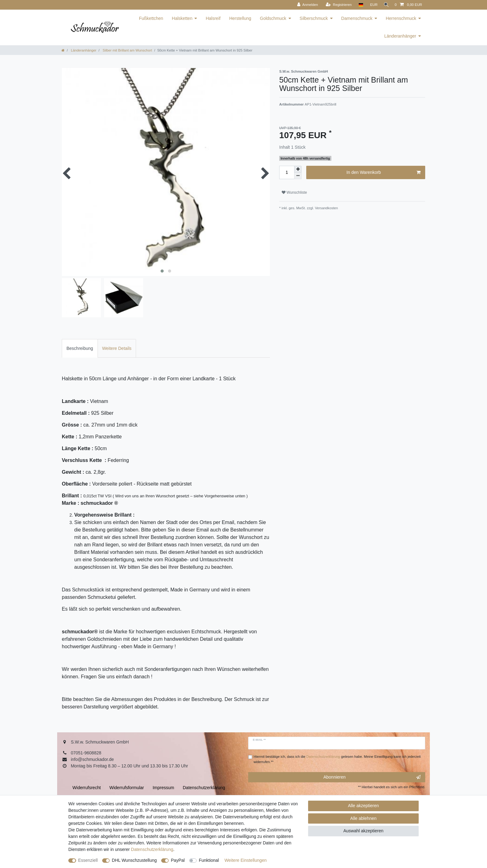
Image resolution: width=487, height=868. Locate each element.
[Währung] (372, 5)
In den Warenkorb (384, 173)
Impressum (163, 788)
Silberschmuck (314, 18)
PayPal (178, 860)
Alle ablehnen (364, 818)
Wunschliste (294, 192)
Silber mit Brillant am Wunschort (127, 50)
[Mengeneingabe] (287, 172)
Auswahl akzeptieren (363, 831)
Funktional (209, 860)
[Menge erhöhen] (298, 169)
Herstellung (240, 18)
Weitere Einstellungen (246, 860)
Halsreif (213, 18)
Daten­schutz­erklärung (152, 849)
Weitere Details (117, 348)
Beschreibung (80, 348)
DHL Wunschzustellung (134, 860)
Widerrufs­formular (127, 788)
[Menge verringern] (298, 176)
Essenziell (88, 860)
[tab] (80, 348)
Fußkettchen (151, 18)
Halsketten (182, 18)
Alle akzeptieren (363, 806)
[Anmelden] (305, 5)
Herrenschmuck (401, 18)
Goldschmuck (273, 18)
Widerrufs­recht (86, 788)
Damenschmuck (357, 18)
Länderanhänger (400, 36)
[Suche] (385, 5)
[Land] (359, 5)
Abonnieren (372, 777)
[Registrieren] (337, 5)
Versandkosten (326, 208)
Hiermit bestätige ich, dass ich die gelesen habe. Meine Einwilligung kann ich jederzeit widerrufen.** (337, 759)
